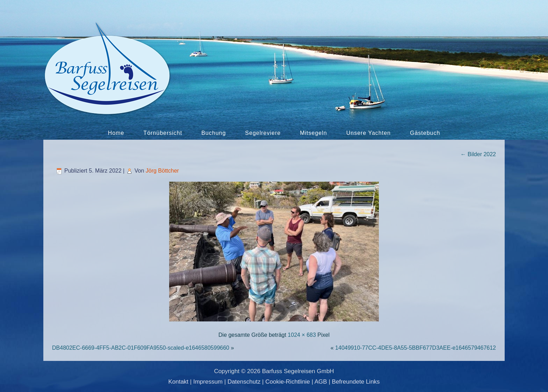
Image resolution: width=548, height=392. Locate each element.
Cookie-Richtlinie (288, 382)
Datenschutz (244, 382)
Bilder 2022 (478, 154)
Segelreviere (263, 133)
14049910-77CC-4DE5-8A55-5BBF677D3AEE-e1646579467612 (416, 348)
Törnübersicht (163, 133)
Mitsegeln (313, 133)
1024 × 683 (302, 335)
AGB (321, 382)
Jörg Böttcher (162, 171)
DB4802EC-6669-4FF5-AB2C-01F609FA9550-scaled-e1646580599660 (141, 348)
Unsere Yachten (369, 133)
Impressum (208, 382)
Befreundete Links (356, 382)
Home (116, 133)
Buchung (214, 133)
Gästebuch (425, 133)
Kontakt (178, 382)
